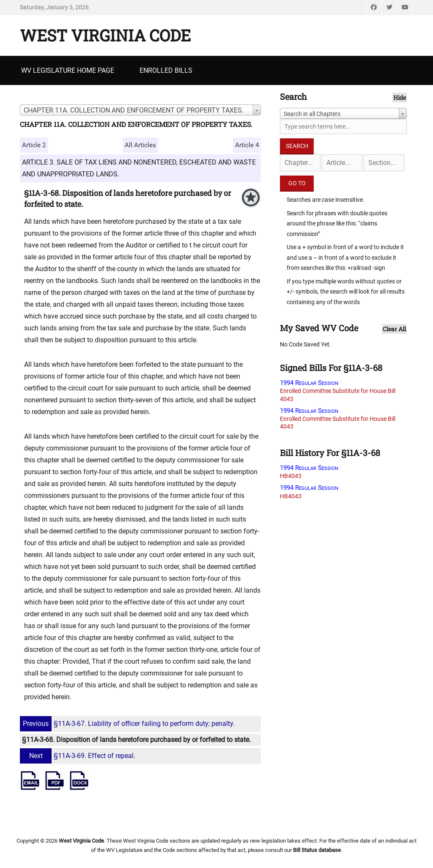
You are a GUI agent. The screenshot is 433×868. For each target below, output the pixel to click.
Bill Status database (317, 850)
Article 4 (247, 145)
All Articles (140, 145)
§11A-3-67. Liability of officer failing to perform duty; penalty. (128, 724)
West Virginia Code (105, 35)
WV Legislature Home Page (68, 70)
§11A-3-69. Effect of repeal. (79, 756)
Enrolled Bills (166, 70)
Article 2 (34, 145)
